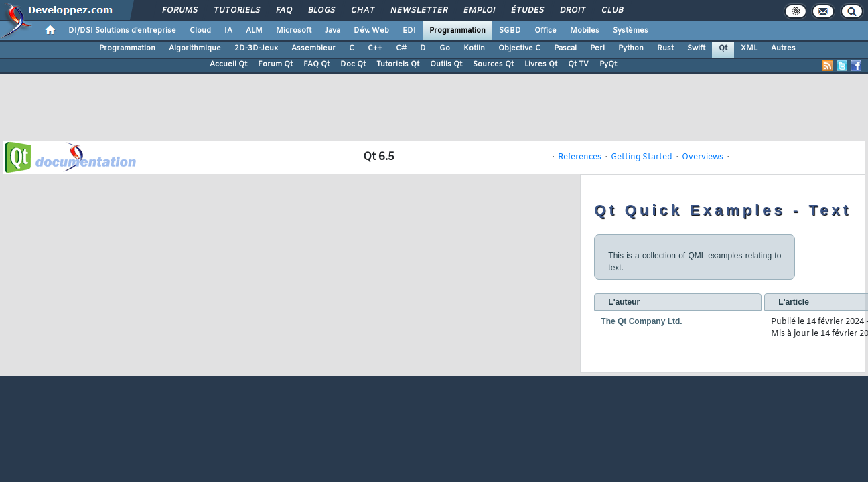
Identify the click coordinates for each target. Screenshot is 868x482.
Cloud (200, 31)
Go (445, 48)
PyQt (608, 64)
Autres (783, 48)
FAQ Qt (316, 64)
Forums (179, 11)
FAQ (283, 11)
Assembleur (313, 48)
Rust (665, 48)
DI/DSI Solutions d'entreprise (122, 31)
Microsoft (294, 31)
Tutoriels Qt (398, 64)
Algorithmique (195, 48)
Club (611, 11)
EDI (409, 31)
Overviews (703, 157)
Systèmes (631, 31)
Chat (362, 11)
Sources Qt (493, 64)
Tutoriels (236, 11)
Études (527, 11)
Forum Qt (275, 64)
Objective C (519, 48)
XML (749, 48)
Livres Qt (541, 64)
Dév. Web (371, 31)
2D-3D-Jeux (256, 48)
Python (631, 48)
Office (546, 31)
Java (333, 31)
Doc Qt (353, 64)
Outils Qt (446, 64)
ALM (254, 31)
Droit (572, 11)
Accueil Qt (228, 64)
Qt (723, 48)
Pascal (565, 48)
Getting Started (642, 157)
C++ (375, 48)
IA (228, 31)
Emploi (479, 11)
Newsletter (418, 11)
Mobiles (585, 31)
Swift (696, 48)
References (580, 157)
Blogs (321, 11)
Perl (597, 48)
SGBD (510, 31)
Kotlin (474, 48)
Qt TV (578, 64)
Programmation (457, 31)
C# (401, 48)
